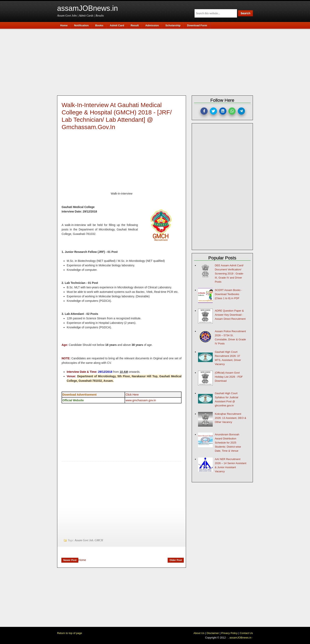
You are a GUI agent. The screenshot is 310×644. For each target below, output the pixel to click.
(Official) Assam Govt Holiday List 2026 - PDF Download (229, 377)
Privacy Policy (229, 633)
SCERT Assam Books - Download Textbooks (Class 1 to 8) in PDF (228, 294)
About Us (199, 633)
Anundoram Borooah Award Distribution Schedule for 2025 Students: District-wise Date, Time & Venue (228, 443)
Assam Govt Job (84, 540)
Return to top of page (70, 633)
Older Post (176, 560)
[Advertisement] (157, 62)
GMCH (99, 540)
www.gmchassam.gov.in (141, 400)
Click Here (132, 395)
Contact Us (246, 633)
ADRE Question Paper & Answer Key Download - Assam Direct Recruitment (230, 315)
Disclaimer (213, 633)
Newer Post (70, 560)
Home (82, 560)
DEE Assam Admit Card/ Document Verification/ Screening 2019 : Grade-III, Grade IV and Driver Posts (229, 274)
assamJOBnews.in (87, 8)
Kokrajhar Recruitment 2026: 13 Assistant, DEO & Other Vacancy (230, 418)
